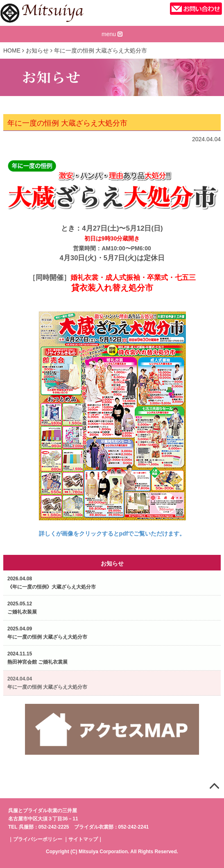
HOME (12, 50)
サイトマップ (83, 839)
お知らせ (37, 50)
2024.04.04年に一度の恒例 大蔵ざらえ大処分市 (47, 683)
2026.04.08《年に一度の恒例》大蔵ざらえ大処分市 (52, 583)
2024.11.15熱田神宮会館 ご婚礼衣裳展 (37, 658)
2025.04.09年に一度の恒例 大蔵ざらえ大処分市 (47, 633)
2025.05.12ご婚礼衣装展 (22, 608)
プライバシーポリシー (38, 839)
